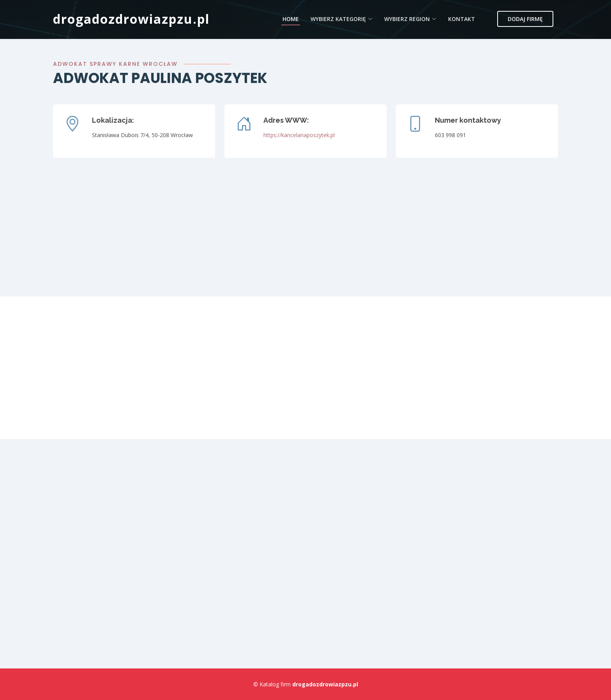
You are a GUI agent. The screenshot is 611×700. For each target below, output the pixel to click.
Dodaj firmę (525, 19)
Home (291, 19)
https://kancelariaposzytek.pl (299, 135)
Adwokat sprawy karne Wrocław (115, 64)
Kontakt (462, 19)
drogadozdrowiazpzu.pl (131, 19)
